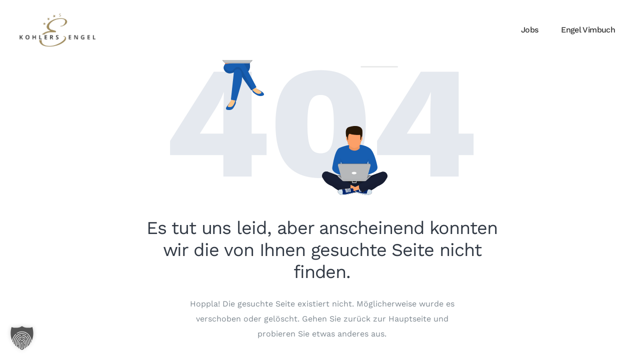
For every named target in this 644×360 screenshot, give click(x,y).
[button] (22, 338)
